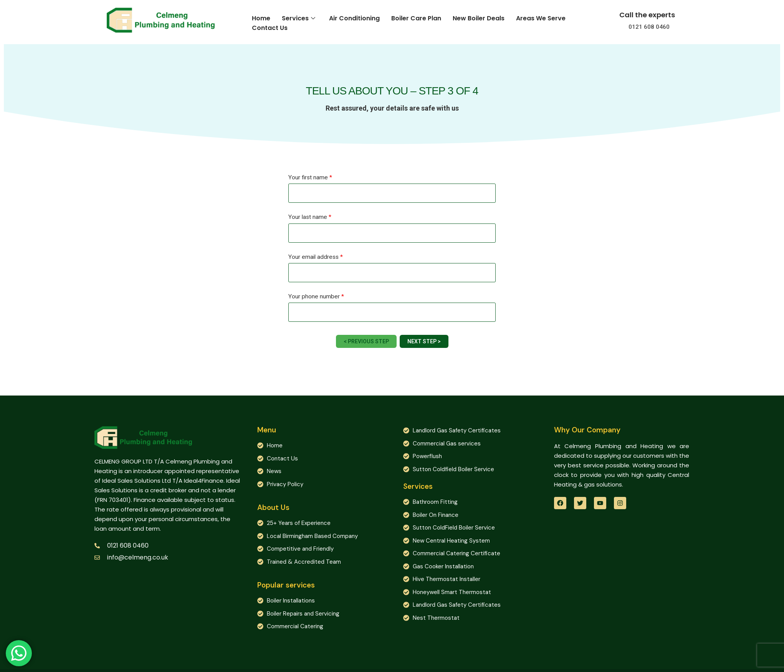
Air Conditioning (354, 18)
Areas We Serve (541, 18)
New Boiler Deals (479, 18)
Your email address (316, 257)
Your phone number (316, 297)
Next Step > (424, 341)
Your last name (310, 217)
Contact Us (270, 27)
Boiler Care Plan (416, 18)
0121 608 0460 (649, 27)
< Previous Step (366, 341)
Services (299, 18)
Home (261, 18)
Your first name (310, 178)
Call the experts (647, 15)
